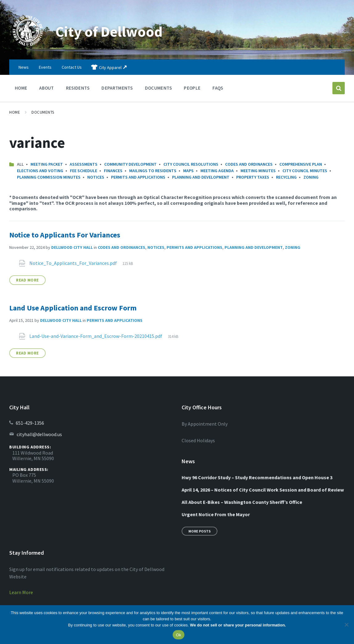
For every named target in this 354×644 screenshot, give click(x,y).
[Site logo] (28, 47)
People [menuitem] (192, 88)
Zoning (311, 177)
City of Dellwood (109, 31)
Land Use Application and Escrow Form (73, 308)
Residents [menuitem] (78, 88)
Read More (27, 280)
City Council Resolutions (191, 164)
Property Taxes (253, 177)
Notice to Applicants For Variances (65, 235)
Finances (113, 171)
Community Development (130, 164)
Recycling (286, 177)
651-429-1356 (30, 423)
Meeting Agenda (217, 171)
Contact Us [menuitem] (72, 67)
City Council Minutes (305, 171)
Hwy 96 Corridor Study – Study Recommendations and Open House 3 (257, 477)
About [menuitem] (47, 88)
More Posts (200, 531)
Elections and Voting (40, 171)
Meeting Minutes (258, 171)
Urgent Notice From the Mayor (216, 514)
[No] (346, 625)
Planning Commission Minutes (49, 177)
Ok (178, 635)
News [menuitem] (24, 67)
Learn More (21, 592)
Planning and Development (201, 177)
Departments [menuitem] (117, 88)
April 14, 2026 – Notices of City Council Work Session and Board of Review (263, 490)
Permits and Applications (138, 177)
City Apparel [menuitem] (110, 67)
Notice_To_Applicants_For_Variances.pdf (74, 263)
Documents (43, 112)
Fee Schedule (84, 171)
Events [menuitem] (45, 67)
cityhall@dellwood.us (39, 434)
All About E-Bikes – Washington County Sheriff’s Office (242, 502)
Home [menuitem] (21, 88)
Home (15, 112)
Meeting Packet (47, 164)
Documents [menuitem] (158, 88)
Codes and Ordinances (249, 164)
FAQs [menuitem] (218, 88)
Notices (96, 177)
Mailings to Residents (153, 171)
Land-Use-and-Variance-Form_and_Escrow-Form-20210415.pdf (96, 336)
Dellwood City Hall (72, 247)
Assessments (84, 164)
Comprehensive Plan (301, 164)
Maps (188, 171)
